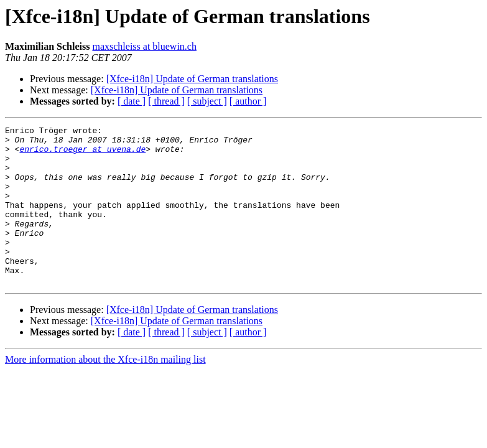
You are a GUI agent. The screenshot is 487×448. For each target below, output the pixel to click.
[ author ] (248, 101)
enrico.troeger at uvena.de (82, 154)
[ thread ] (166, 101)
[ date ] (132, 101)
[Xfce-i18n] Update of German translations (192, 79)
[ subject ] (207, 101)
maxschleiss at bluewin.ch (144, 46)
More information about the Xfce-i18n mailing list (105, 391)
